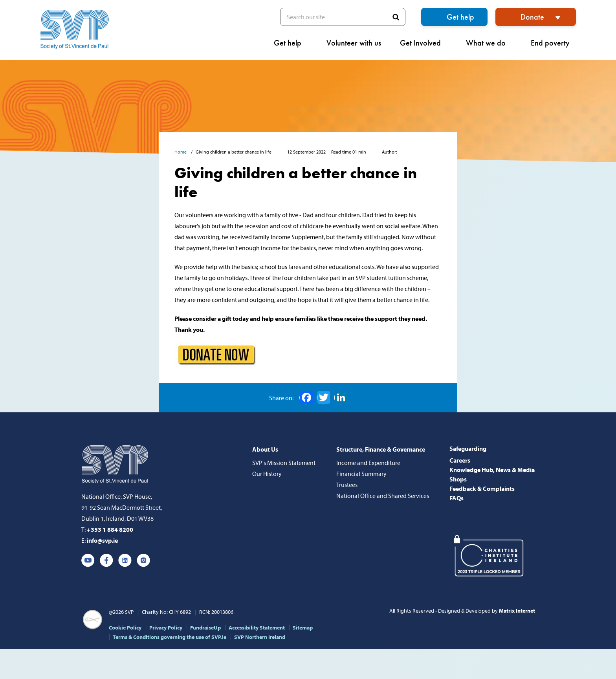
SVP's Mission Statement (284, 463)
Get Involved (423, 43)
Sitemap (303, 628)
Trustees (347, 485)
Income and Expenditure (368, 463)
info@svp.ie (102, 540)
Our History (267, 474)
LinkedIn (341, 397)
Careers (460, 460)
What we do (489, 43)
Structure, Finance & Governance (381, 449)
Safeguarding (468, 448)
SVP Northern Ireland (260, 637)
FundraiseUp (205, 628)
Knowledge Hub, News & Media (492, 470)
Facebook (306, 397)
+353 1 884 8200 (110, 529)
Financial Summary (361, 474)
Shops (458, 479)
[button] (608, 38)
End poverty (553, 43)
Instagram (143, 560)
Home (181, 152)
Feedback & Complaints (482, 489)
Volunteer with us (354, 43)
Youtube (88, 560)
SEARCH (396, 17)
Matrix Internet (517, 611)
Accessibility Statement (257, 628)
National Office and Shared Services (383, 496)
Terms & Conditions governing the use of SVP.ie (170, 637)
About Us (265, 449)
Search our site (343, 17)
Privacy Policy (166, 628)
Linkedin (125, 560)
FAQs (456, 498)
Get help (460, 17)
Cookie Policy (125, 628)
